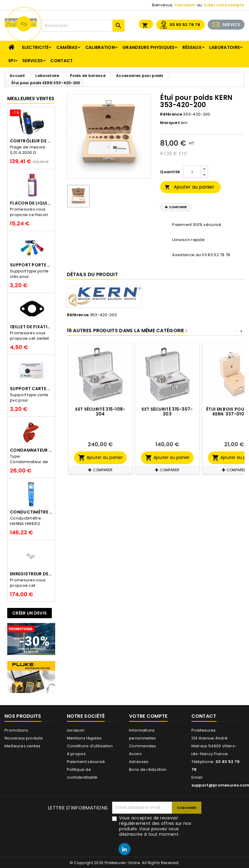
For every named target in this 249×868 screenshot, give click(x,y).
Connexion (185, 5)
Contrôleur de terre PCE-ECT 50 (31, 141)
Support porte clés (31, 265)
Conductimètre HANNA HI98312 (31, 512)
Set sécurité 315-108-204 (100, 412)
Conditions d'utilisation (90, 746)
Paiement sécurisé (86, 762)
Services (33, 61)
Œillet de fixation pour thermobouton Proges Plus (31, 327)
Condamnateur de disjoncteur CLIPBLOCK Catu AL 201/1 (31, 450)
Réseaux (192, 47)
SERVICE (231, 25)
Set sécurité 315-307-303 (167, 412)
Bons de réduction (148, 769)
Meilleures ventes (22, 746)
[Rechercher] (83, 26)
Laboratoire (224, 47)
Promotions (16, 730)
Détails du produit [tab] (92, 274)
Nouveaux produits (24, 738)
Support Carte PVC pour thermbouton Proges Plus (31, 389)
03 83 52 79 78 (185, 25)
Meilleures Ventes (31, 99)
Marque (169, 123)
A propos (76, 754)
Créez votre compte (224, 5)
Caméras (67, 47)
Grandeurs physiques (149, 47)
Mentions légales (84, 738)
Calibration (100, 47)
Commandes (143, 746)
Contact (61, 61)
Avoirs (135, 754)
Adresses (139, 762)
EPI (12, 61)
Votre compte (148, 716)
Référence (171, 114)
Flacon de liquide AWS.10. (31, 203)
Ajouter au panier (189, 187)
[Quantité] (192, 172)
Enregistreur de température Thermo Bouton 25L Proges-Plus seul (31, 574)
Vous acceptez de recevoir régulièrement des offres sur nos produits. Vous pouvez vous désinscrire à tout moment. (155, 826)
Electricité (35, 47)
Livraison (76, 730)
